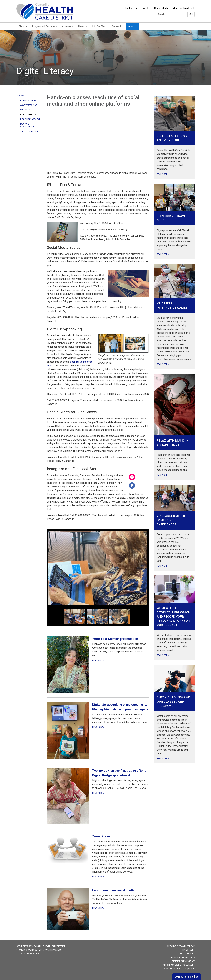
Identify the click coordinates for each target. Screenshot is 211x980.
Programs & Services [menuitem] (44, 26)
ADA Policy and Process (183, 957)
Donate (146, 8)
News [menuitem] (81, 26)
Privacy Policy (187, 954)
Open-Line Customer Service (181, 946)
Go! (191, 14)
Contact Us (131, 8)
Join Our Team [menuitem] (99, 26)
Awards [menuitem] (132, 26)
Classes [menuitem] (67, 26)
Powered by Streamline (175, 969)
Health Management (30, 119)
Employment (188, 950)
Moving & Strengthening (28, 125)
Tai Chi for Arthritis (30, 131)
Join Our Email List (184, 8)
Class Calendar (28, 100)
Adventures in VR (29, 105)
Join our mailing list (186, 977)
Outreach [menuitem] (117, 26)
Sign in (191, 969)
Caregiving (26, 110)
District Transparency (183, 961)
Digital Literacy (28, 115)
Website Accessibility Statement (179, 965)
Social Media (161, 8)
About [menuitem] (22, 26)
